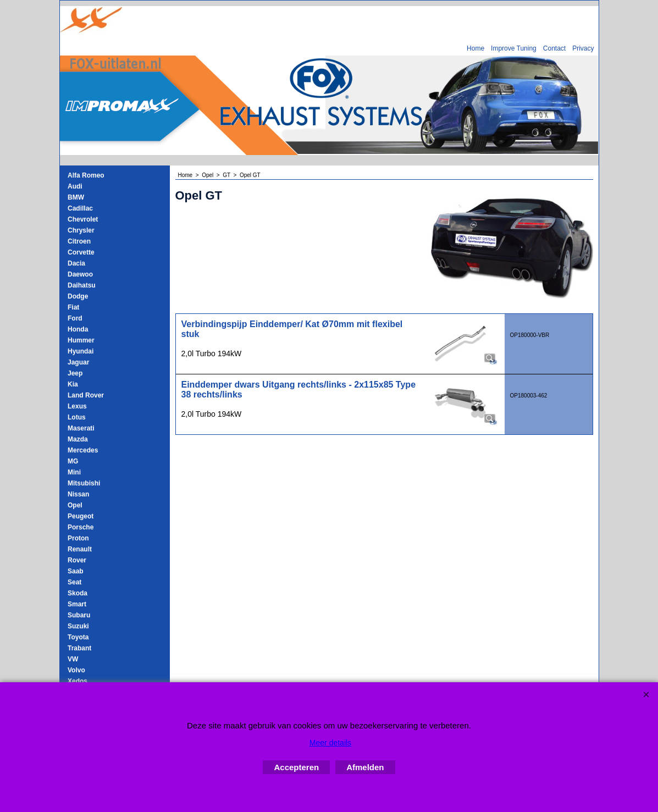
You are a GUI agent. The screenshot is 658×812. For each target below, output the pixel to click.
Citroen (79, 241)
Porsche (81, 527)
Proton (78, 538)
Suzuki (78, 626)
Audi (75, 186)
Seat (74, 582)
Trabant (79, 648)
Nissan (78, 494)
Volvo (76, 670)
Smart (77, 604)
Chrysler (81, 230)
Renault (80, 549)
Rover (77, 560)
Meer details (330, 743)
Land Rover (86, 395)
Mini (74, 472)
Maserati (81, 428)
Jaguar (78, 362)
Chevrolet (83, 219)
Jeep (75, 373)
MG (73, 461)
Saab (76, 571)
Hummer (81, 340)
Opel (75, 505)
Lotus (77, 417)
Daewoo (80, 274)
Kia (73, 384)
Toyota (78, 637)
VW (73, 659)
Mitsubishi (84, 483)
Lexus (77, 406)
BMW (76, 197)
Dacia (76, 263)
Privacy (583, 48)
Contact (554, 48)
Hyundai (81, 351)
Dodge (78, 296)
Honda (78, 329)
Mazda (78, 439)
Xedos (78, 681)
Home (475, 48)
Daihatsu (82, 285)
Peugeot (81, 516)
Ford (75, 318)
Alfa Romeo (86, 175)
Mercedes (83, 450)
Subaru (79, 615)
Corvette (81, 252)
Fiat (73, 307)
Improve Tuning (514, 48)
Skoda (78, 593)
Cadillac (80, 208)
